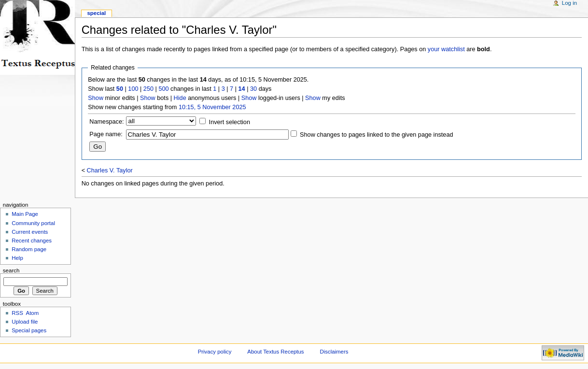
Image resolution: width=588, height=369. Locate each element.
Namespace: (106, 122)
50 (120, 89)
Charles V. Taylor (110, 170)
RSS (17, 313)
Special (96, 13)
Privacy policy (215, 352)
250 (148, 89)
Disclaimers (334, 352)
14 (242, 89)
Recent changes (32, 241)
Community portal (33, 223)
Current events (30, 232)
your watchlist (446, 49)
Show (96, 98)
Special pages (29, 330)
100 (133, 89)
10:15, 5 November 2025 (212, 107)
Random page (29, 249)
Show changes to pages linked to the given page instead (376, 135)
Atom (33, 313)
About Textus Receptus (275, 352)
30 (253, 89)
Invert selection (230, 122)
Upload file (25, 322)
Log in (569, 3)
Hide (180, 98)
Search (11, 270)
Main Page (25, 214)
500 (163, 89)
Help (17, 258)
